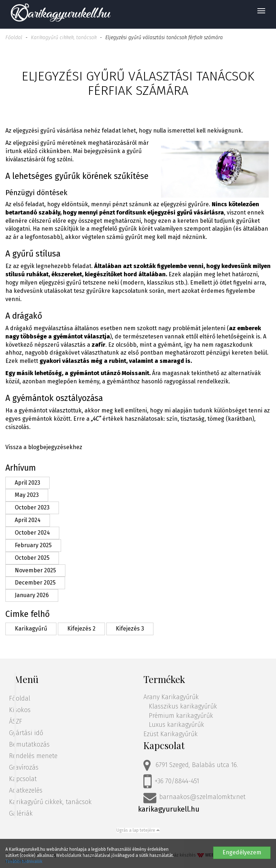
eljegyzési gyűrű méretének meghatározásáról (75, 143)
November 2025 (35, 570)
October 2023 (32, 507)
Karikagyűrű (31, 629)
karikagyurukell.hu (169, 809)
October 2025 (32, 558)
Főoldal (14, 38)
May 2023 (27, 495)
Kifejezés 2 (81, 629)
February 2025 (33, 545)
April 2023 (27, 483)
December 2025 (35, 583)
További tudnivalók (24, 862)
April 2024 (28, 520)
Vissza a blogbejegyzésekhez (44, 447)
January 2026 (32, 595)
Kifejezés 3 (130, 629)
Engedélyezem (242, 852)
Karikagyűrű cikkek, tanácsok (64, 38)
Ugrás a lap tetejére (138, 830)
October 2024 (32, 533)
